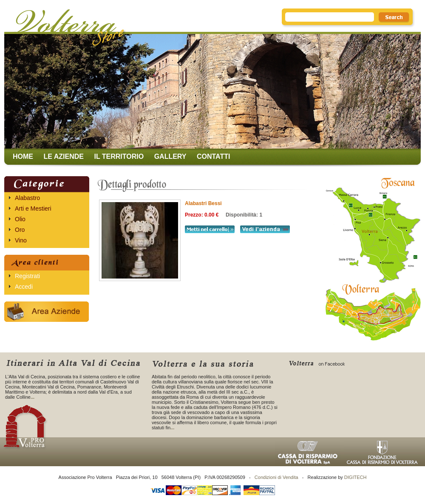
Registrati (27, 276)
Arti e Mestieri (33, 208)
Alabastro (27, 198)
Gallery (170, 156)
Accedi (24, 287)
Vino (21, 240)
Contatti (214, 156)
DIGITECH (356, 477)
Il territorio (119, 156)
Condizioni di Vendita (276, 477)
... (33, 397)
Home (23, 156)
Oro (20, 230)
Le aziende (64, 156)
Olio (20, 219)
